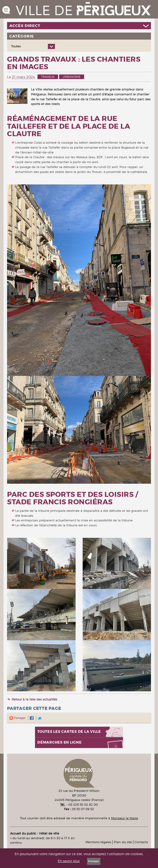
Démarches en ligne (60, 743)
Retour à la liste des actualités (35, 699)
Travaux (48, 77)
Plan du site (123, 842)
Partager (17, 718)
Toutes (16, 46)
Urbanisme (72, 77)
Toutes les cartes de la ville (69, 732)
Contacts (141, 842)
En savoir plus (69, 861)
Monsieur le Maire (125, 818)
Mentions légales (98, 842)
